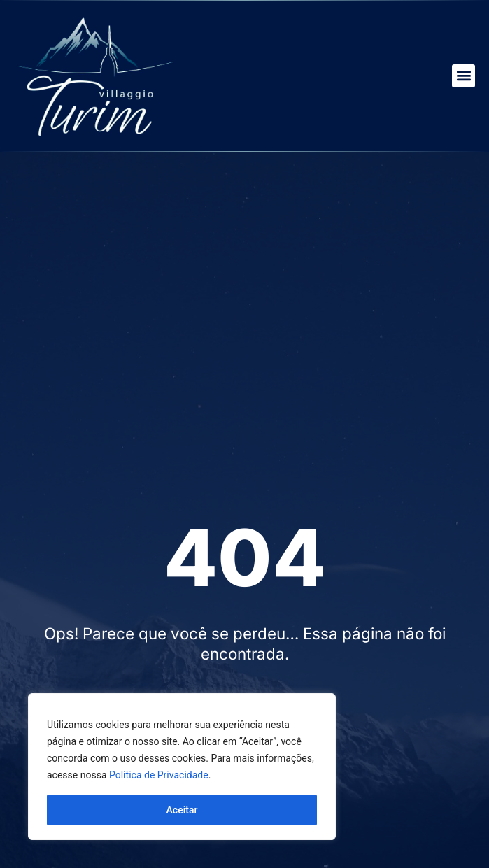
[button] (463, 76)
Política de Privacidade (159, 775)
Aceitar (182, 810)
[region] (182, 767)
